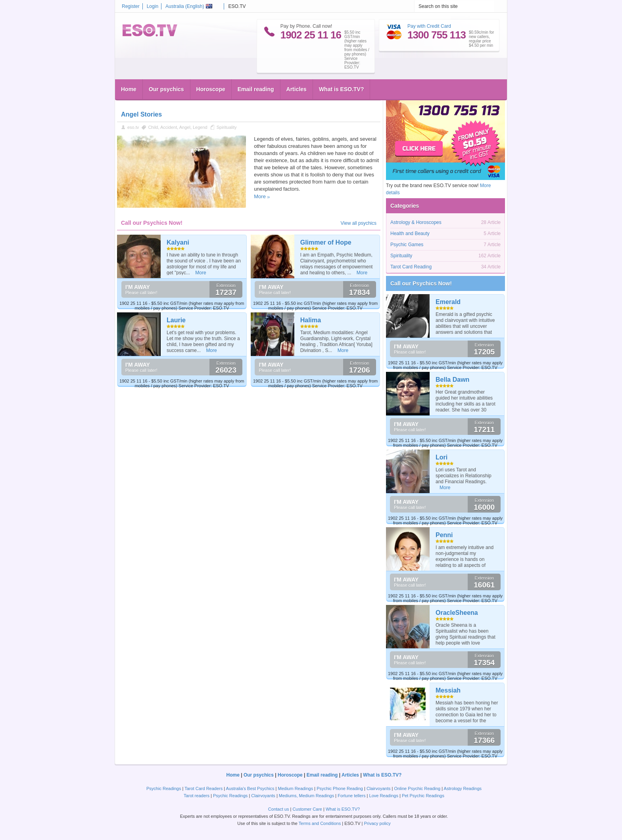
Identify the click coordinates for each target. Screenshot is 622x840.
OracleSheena (457, 613)
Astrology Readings (463, 788)
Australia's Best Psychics (250, 788)
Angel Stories (141, 114)
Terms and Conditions (320, 823)
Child (153, 127)
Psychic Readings (164, 788)
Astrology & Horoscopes (416, 222)
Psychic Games (407, 245)
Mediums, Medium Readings (306, 796)
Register (131, 6)
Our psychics (166, 89)
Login (153, 6)
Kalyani (178, 242)
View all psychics (359, 223)
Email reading (256, 89)
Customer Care (307, 809)
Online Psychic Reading (417, 788)
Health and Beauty (410, 233)
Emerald (448, 302)
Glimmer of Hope (326, 242)
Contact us (279, 809)
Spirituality (227, 127)
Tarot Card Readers (203, 788)
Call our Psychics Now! (421, 283)
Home (129, 89)
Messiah (448, 690)
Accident (169, 127)
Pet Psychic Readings (423, 796)
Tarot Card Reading (411, 267)
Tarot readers (197, 796)
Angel (185, 127)
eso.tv (133, 127)
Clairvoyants (379, 788)
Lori (442, 457)
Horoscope (211, 89)
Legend (200, 127)
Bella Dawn (452, 380)
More (260, 196)
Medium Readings (296, 788)
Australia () (189, 6)
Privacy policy (377, 823)
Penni (444, 535)
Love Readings (384, 796)
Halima (311, 320)
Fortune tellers (351, 796)
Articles (297, 89)
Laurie (176, 320)
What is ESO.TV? (342, 89)
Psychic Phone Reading (340, 788)
